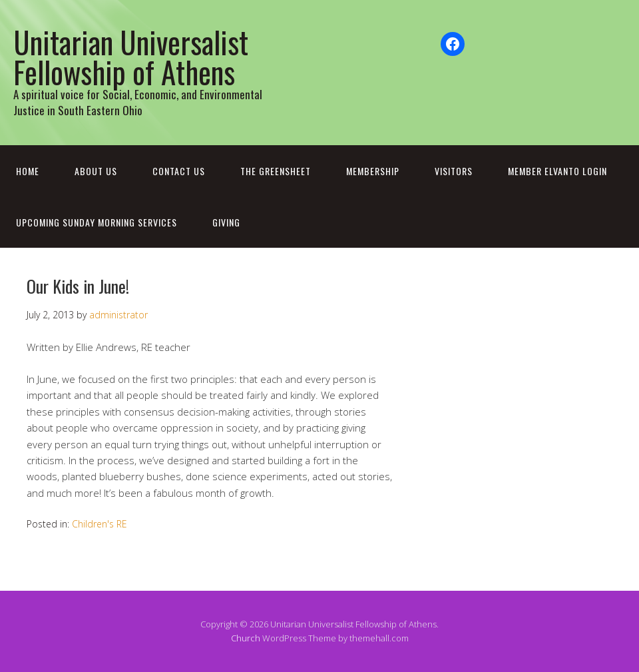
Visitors (454, 171)
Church (246, 638)
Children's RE (100, 524)
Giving (226, 222)
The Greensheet (276, 171)
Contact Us (179, 171)
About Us (96, 171)
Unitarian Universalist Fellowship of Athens (131, 57)
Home (28, 171)
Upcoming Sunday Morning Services (97, 222)
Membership (373, 171)
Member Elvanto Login (557, 171)
